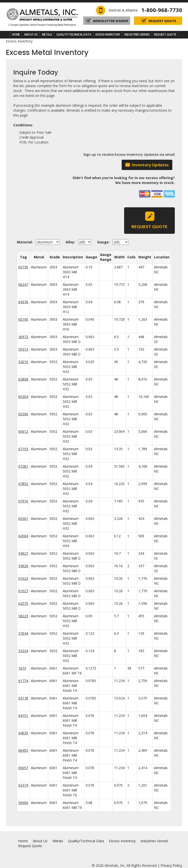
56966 (23, 803)
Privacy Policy (171, 865)
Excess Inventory (108, 34)
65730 (23, 267)
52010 (23, 362)
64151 (23, 716)
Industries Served (137, 34)
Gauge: (104, 242)
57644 (23, 633)
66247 (23, 284)
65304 (23, 397)
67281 (23, 466)
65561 (23, 519)
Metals (47, 34)
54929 (23, 566)
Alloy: (71, 242)
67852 (23, 484)
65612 (23, 431)
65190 (23, 319)
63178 (23, 698)
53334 (23, 651)
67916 (23, 501)
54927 (23, 553)
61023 (23, 578)
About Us (31, 34)
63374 (23, 785)
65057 (23, 768)
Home (16, 34)
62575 (23, 603)
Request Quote (165, 34)
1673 (22, 668)
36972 (23, 337)
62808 (23, 379)
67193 (23, 449)
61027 (23, 591)
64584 (23, 536)
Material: (26, 242)
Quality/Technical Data (74, 34)
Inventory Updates (150, 165)
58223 (23, 616)
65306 (23, 414)
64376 (23, 302)
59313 (23, 349)
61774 (23, 681)
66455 (23, 750)
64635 (23, 733)
